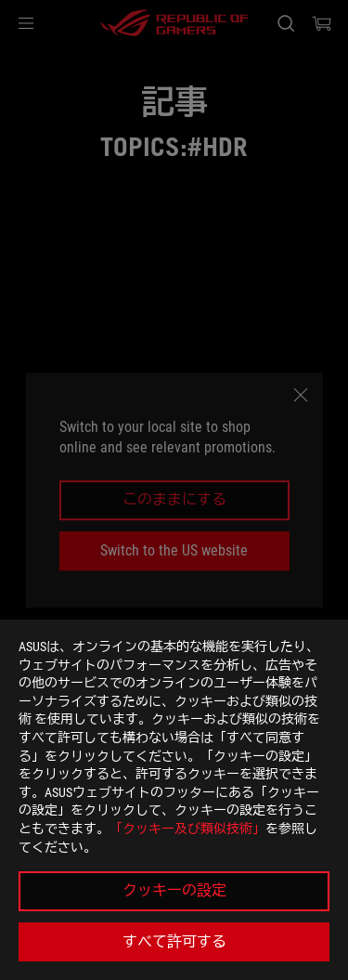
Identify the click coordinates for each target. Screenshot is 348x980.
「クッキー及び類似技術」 (187, 829)
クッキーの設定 (174, 890)
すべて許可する (174, 941)
